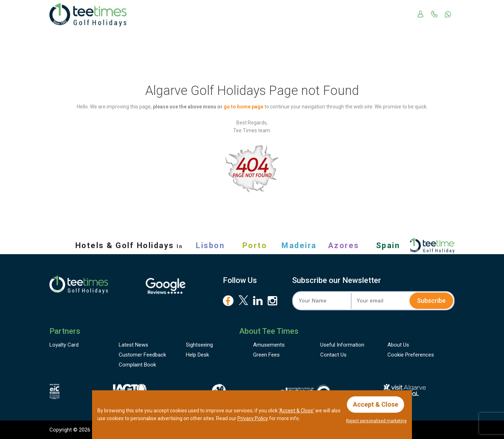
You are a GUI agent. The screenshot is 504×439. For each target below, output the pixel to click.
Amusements (269, 345)
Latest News (133, 345)
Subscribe (431, 301)
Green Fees (266, 355)
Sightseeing (199, 345)
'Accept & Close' (296, 411)
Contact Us (333, 355)
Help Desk (197, 355)
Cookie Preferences (411, 355)
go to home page (243, 107)
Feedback (142, 355)
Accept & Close (376, 404)
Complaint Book (137, 365)
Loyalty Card (64, 345)
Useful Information (342, 345)
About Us (398, 345)
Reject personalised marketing (376, 421)
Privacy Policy (253, 418)
